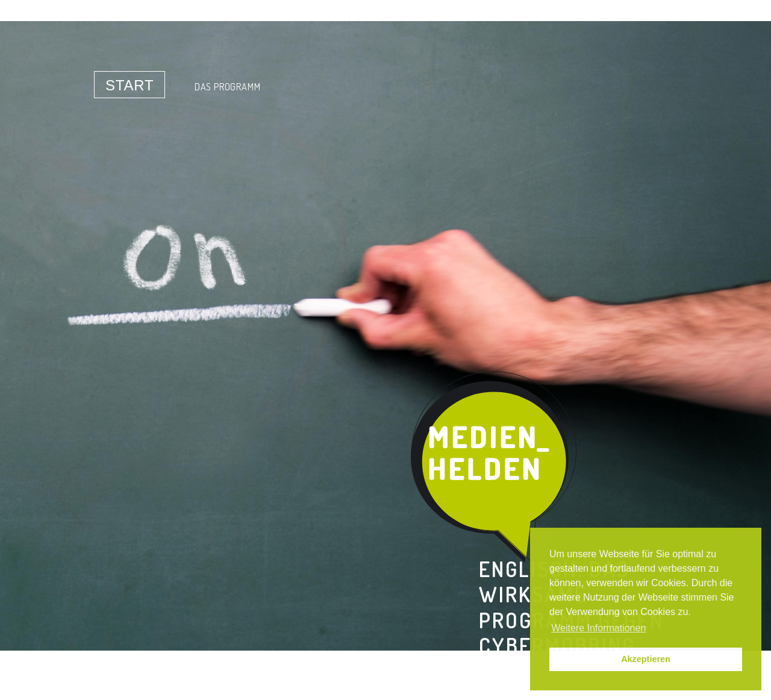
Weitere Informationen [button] (598, 628)
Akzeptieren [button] (646, 659)
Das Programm (228, 87)
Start (130, 85)
